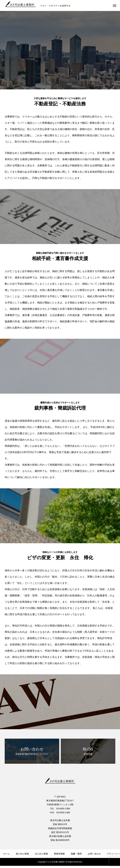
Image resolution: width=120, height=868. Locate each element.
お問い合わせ (94, 854)
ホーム (7, 854)
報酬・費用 (76, 854)
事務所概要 (59, 854)
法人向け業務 (41, 854)
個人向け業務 (22, 854)
